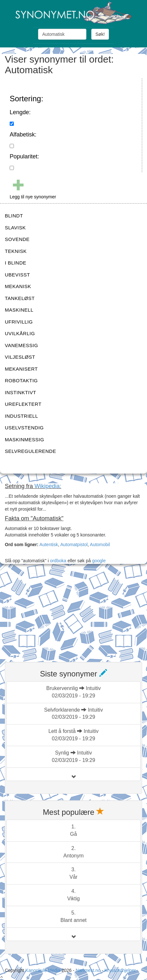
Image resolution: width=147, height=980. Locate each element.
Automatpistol (74, 545)
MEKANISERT (21, 369)
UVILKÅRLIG (20, 333)
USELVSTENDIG (24, 428)
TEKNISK (16, 251)
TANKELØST (20, 298)
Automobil (100, 545)
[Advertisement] (53, 614)
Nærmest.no (88, 970)
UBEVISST (17, 275)
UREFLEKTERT (23, 404)
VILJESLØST (20, 357)
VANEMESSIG (21, 345)
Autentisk (49, 545)
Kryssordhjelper (120, 970)
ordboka (57, 561)
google (99, 561)
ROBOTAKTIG (21, 380)
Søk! (100, 34)
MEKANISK (18, 286)
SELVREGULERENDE (30, 451)
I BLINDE (16, 263)
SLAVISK (15, 228)
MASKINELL (19, 310)
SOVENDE (17, 239)
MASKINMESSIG (24, 440)
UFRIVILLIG (19, 322)
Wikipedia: (48, 486)
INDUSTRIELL (21, 416)
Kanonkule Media (44, 970)
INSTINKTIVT (20, 392)
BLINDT (14, 216)
